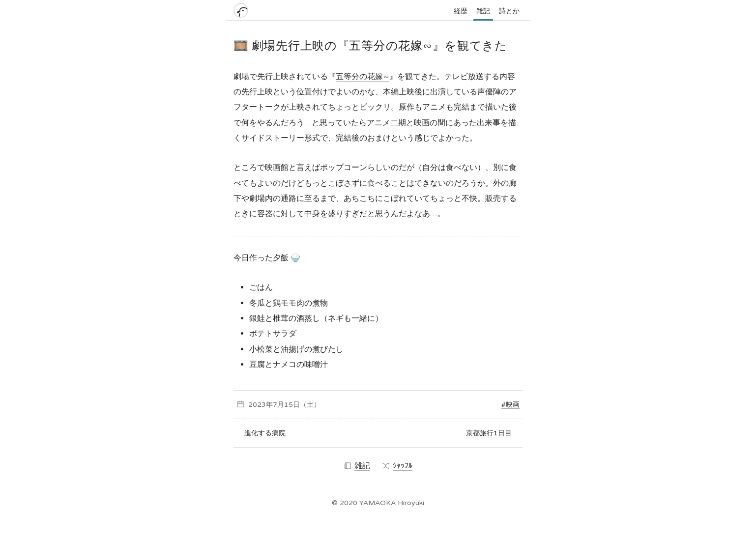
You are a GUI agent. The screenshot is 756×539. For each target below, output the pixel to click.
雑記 (483, 11)
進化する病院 (265, 433)
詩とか (509, 11)
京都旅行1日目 (489, 433)
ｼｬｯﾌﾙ (397, 466)
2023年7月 (266, 405)
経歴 (461, 11)
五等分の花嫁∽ (363, 77)
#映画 (510, 405)
